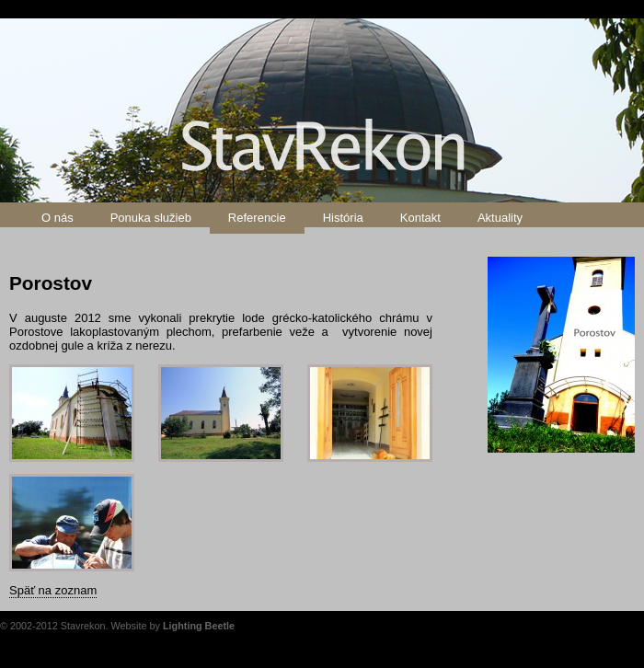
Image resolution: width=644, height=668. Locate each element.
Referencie (257, 218)
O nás (57, 218)
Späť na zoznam (53, 590)
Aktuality (500, 218)
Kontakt (420, 218)
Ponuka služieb (151, 218)
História (343, 218)
